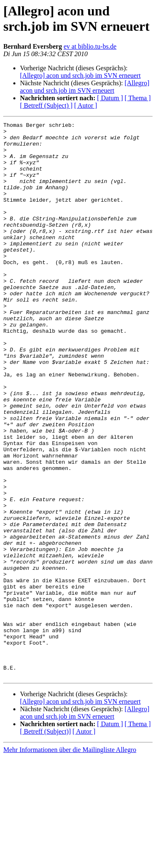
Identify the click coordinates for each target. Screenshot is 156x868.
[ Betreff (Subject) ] (46, 105)
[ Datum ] (110, 98)
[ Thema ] (138, 98)
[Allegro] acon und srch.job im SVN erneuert (80, 75)
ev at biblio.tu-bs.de (90, 46)
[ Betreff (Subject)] (45, 842)
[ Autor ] (85, 105)
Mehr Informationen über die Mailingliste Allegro (70, 861)
